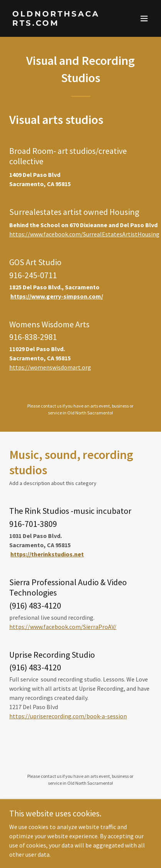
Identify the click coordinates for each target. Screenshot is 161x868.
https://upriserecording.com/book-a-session (68, 716)
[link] (59, 23)
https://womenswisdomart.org (50, 367)
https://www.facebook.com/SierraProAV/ (63, 627)
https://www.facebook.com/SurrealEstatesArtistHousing (84, 234)
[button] (144, 18)
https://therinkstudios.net (47, 554)
